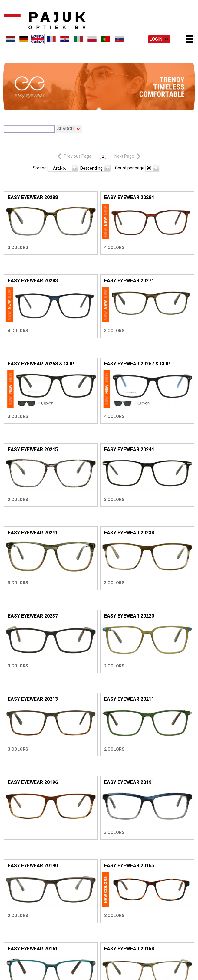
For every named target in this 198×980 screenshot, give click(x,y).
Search (66, 123)
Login (156, 39)
